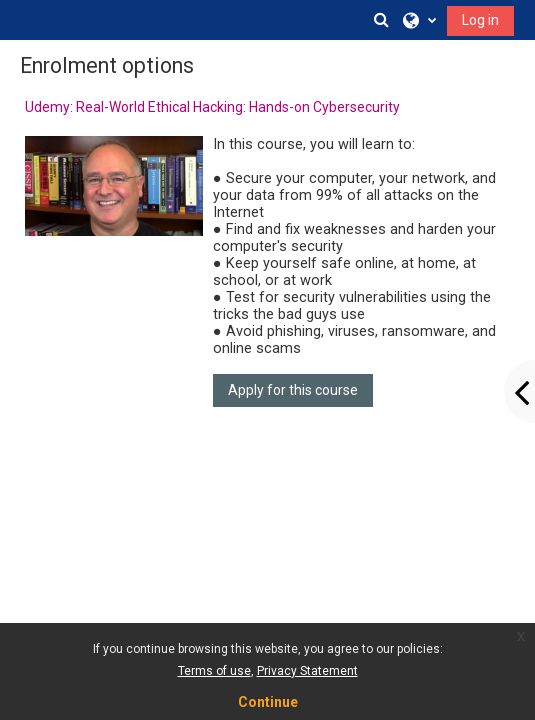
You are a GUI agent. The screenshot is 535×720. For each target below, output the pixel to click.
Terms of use (214, 671)
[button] (381, 20)
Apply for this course (293, 390)
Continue (268, 702)
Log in (480, 20)
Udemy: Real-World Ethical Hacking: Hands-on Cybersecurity (212, 107)
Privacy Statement (307, 671)
